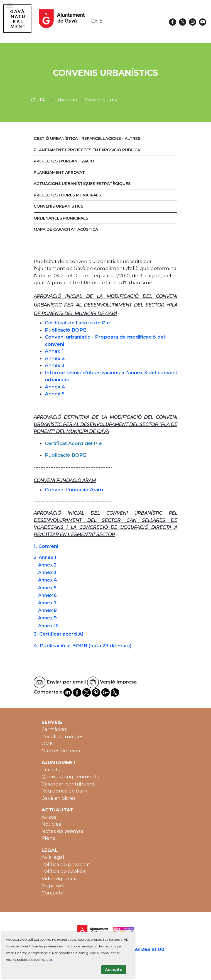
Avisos (49, 817)
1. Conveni (46, 546)
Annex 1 (54, 351)
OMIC (48, 743)
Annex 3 (55, 365)
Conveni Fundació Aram (74, 490)
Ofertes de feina (61, 751)
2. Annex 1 (45, 557)
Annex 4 (55, 387)
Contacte (53, 893)
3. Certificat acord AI (59, 634)
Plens (48, 838)
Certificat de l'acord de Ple (77, 323)
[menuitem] (105, 139)
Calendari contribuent (68, 784)
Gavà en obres (59, 798)
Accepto (114, 970)
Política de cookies (64, 871)
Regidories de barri (64, 791)
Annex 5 (55, 394)
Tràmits (51, 770)
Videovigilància (60, 879)
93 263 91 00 (149, 949)
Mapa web (54, 886)
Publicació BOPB (66, 330)
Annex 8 (47, 610)
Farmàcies (54, 729)
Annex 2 (55, 358)
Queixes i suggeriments (70, 777)
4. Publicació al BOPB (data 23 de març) (83, 646)
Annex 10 (48, 626)
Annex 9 (47, 618)
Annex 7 (47, 603)
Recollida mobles (62, 736)
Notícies (51, 824)
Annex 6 (47, 595)
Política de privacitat (66, 864)
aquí (50, 960)
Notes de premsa (62, 831)
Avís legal (53, 857)
